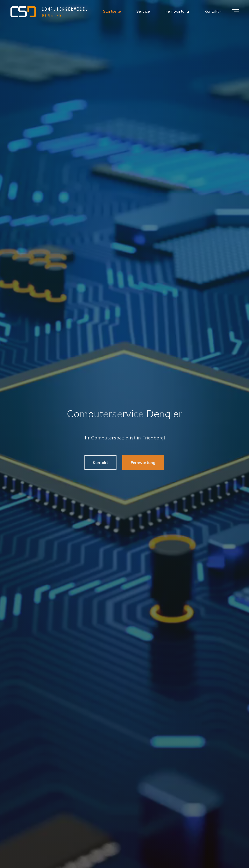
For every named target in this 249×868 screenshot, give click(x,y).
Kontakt (99, 462)
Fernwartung (142, 462)
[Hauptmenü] (236, 11)
